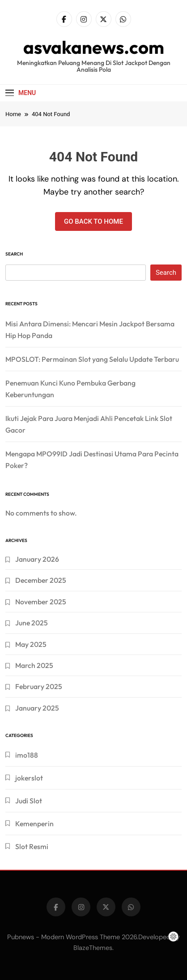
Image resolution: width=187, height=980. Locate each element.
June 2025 (32, 623)
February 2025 (39, 686)
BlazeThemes (93, 948)
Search (14, 254)
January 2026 (37, 559)
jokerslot (29, 778)
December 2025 (41, 580)
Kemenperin (34, 824)
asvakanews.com (94, 47)
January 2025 (37, 708)
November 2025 (41, 602)
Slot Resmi (32, 846)
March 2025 (34, 665)
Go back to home (93, 221)
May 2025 (31, 644)
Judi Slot (29, 801)
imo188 (27, 755)
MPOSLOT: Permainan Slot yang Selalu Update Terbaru (92, 359)
